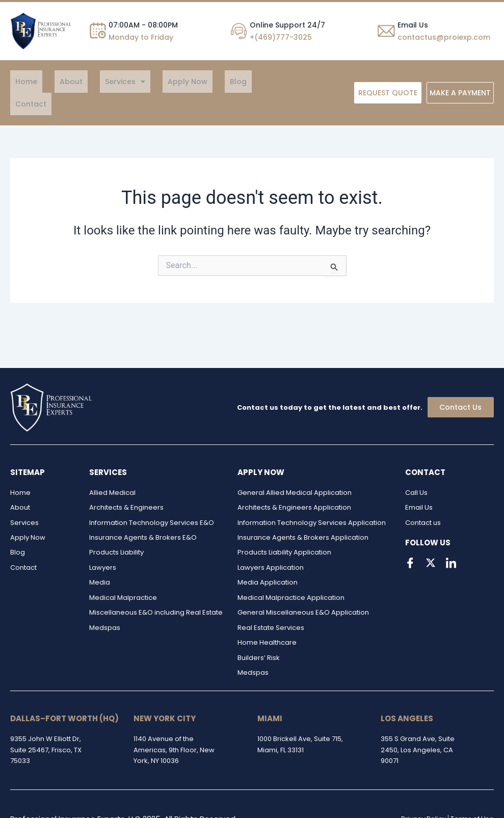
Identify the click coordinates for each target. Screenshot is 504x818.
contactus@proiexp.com (444, 37)
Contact (229, 82)
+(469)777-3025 (281, 37)
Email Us (413, 25)
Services (100, 82)
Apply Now (152, 82)
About (56, 82)
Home (21, 82)
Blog (192, 82)
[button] (100, 82)
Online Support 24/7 (287, 25)
